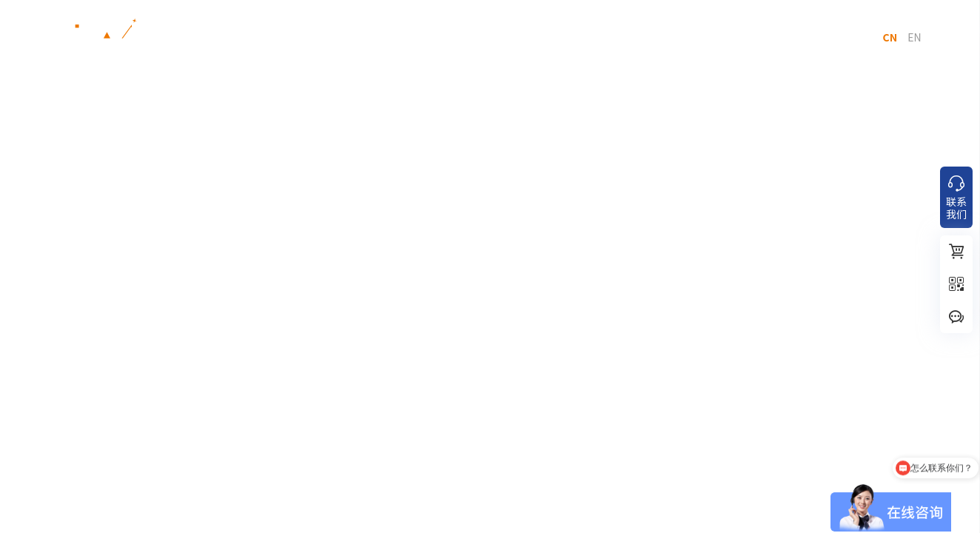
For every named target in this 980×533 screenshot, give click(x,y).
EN (914, 37)
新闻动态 (504, 37)
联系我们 (737, 37)
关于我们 (660, 37)
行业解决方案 (337, 37)
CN (890, 37)
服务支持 (582, 37)
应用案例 (426, 37)
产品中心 (247, 37)
